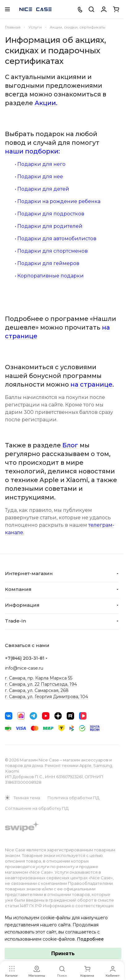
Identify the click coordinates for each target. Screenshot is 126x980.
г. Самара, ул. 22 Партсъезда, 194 (41, 684)
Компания (18, 589)
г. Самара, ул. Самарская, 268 (37, 690)
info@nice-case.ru (24, 668)
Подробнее (90, 939)
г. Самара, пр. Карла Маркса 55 (39, 678)
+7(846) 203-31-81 (25, 658)
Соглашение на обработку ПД (37, 808)
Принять (63, 953)
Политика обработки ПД (73, 798)
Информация (22, 605)
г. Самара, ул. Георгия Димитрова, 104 (46, 697)
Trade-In (15, 621)
